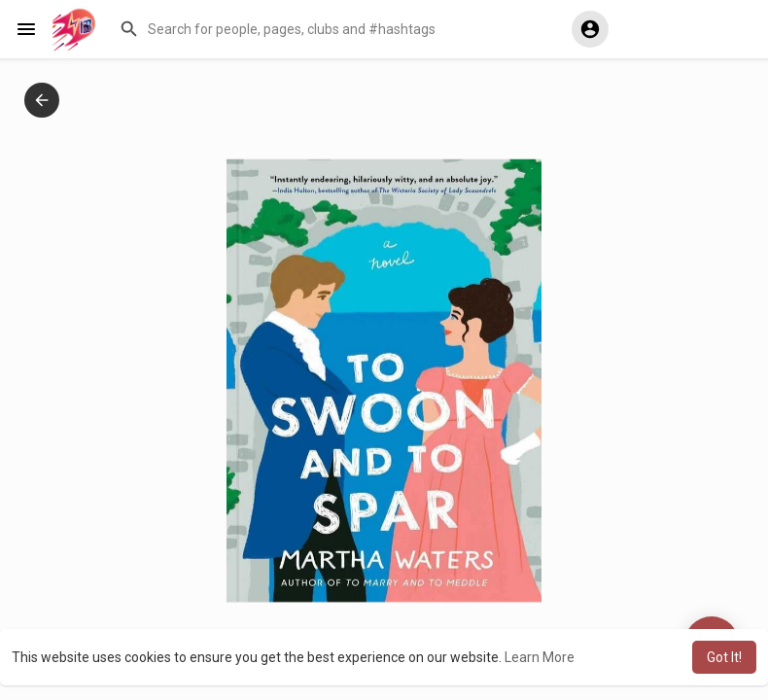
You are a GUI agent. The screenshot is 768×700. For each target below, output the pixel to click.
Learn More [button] (540, 657)
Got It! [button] (724, 657)
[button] (331, 29)
